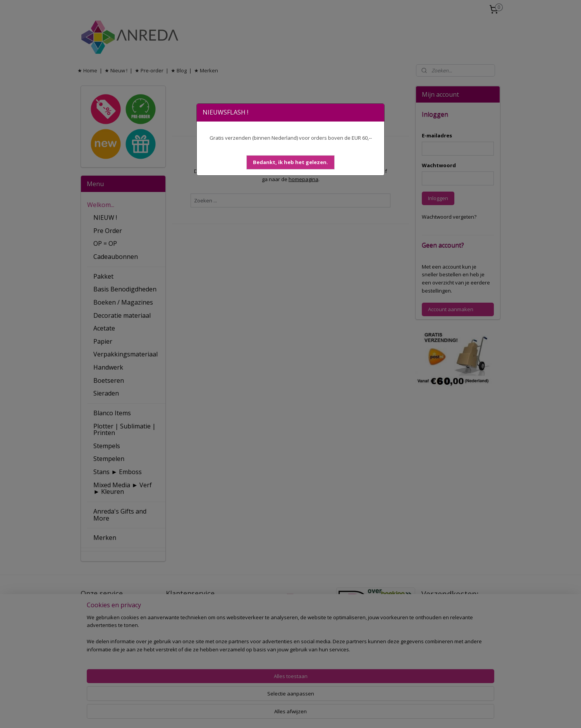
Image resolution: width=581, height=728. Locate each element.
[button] (290, 162)
